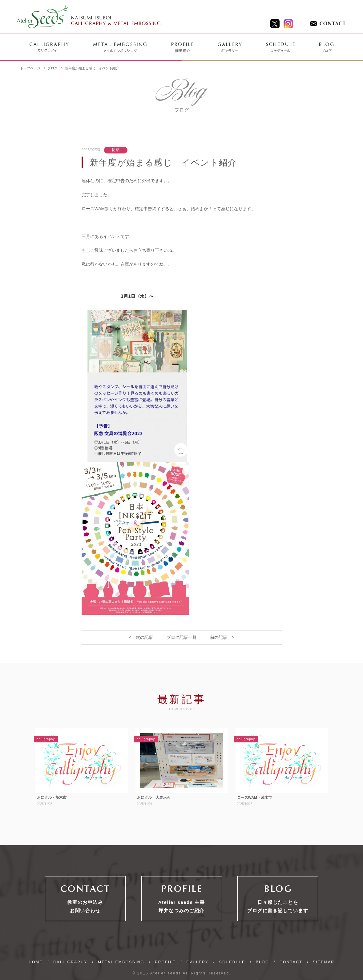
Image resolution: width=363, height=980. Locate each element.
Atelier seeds (166, 973)
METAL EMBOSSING (121, 962)
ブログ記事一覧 (182, 637)
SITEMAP (323, 962)
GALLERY (198, 962)
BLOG (262, 962)
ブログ (52, 68)
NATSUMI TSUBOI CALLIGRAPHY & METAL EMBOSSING (89, 17)
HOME (36, 962)
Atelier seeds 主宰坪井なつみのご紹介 (182, 906)
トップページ (30, 68)
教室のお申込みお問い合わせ (85, 906)
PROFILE (165, 962)
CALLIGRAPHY (70, 962)
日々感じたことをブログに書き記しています (278, 906)
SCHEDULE (232, 962)
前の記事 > (222, 637)
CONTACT (291, 962)
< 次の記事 (141, 637)
